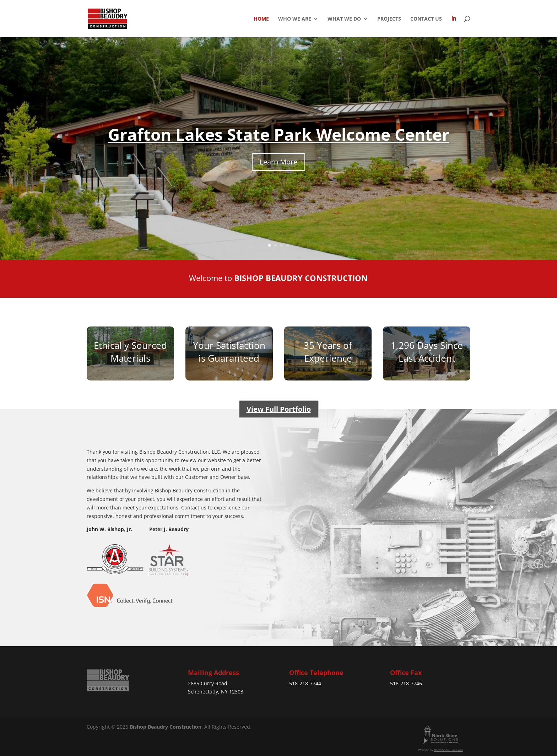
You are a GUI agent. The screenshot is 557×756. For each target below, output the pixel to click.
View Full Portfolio (279, 409)
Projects (389, 19)
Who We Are (295, 19)
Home (261, 19)
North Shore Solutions (448, 750)
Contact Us (426, 19)
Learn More (278, 162)
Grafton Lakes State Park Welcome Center (279, 134)
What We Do (344, 19)
